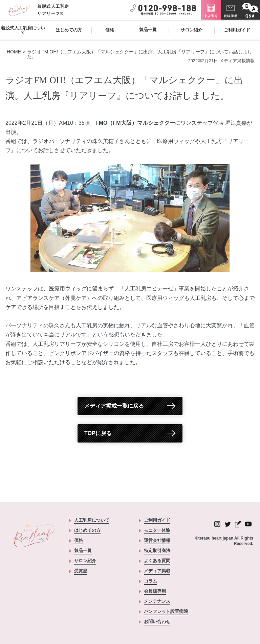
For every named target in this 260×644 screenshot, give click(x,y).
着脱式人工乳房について (23, 30)
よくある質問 (157, 561)
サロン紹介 (191, 30)
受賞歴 (81, 571)
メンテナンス (157, 601)
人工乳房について (92, 520)
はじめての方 (69, 30)
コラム (150, 581)
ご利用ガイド (237, 30)
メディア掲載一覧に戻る (114, 406)
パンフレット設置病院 (166, 612)
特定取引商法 (157, 551)
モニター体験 (157, 530)
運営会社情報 (157, 541)
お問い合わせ (157, 622)
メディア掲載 (157, 571)
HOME (14, 52)
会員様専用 (155, 591)
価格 (110, 30)
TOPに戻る (98, 433)
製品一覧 (83, 551)
